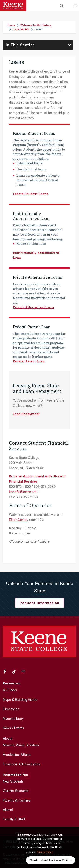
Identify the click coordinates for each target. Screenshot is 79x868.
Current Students (16, 791)
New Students (13, 781)
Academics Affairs (17, 754)
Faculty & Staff (14, 819)
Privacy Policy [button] (45, 852)
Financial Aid (21, 29)
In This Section (20, 45)
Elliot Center (18, 520)
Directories (11, 709)
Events (19, 728)
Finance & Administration (21, 764)
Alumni (8, 810)
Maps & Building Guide (20, 700)
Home (11, 25)
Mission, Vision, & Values (21, 745)
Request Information (39, 603)
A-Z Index (10, 690)
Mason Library (13, 718)
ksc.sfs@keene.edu (23, 492)
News (7, 728)
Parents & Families (17, 800)
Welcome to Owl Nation (36, 25)
